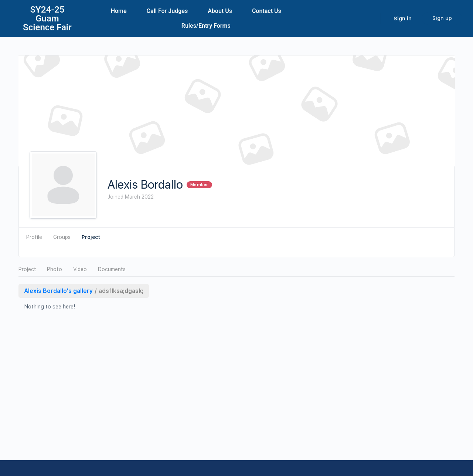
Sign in (403, 18)
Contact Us (267, 11)
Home (119, 11)
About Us (220, 11)
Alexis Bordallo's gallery (58, 291)
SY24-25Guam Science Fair (47, 18)
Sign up (442, 18)
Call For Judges (167, 11)
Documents (112, 269)
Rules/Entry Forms (206, 26)
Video (80, 269)
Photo (55, 269)
